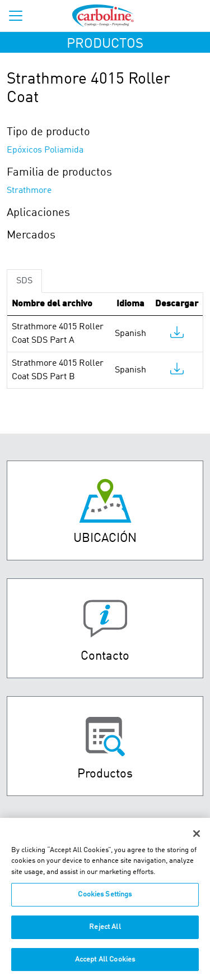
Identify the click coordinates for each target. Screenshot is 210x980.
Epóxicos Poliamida (45, 150)
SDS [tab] (24, 281)
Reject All (105, 935)
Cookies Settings (105, 902)
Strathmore (29, 191)
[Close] (197, 841)
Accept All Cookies (105, 967)
